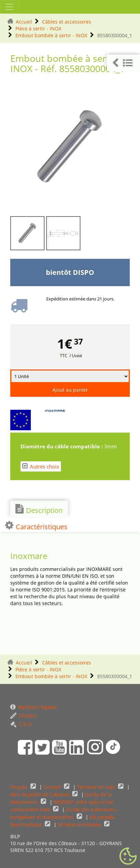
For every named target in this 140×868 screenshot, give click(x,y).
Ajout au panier (70, 390)
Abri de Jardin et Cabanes (40, 794)
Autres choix (41, 466)
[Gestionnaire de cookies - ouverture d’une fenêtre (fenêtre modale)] (128, 856)
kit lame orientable (80, 824)
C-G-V (21, 724)
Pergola (20, 787)
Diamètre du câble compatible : (62, 446)
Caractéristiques (36, 526)
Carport (53, 787)
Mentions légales (34, 707)
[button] (123, 63)
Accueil (24, 22)
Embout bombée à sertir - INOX (51, 35)
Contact (23, 716)
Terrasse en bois (97, 787)
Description (39, 509)
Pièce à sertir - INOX (38, 29)
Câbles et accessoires (67, 22)
